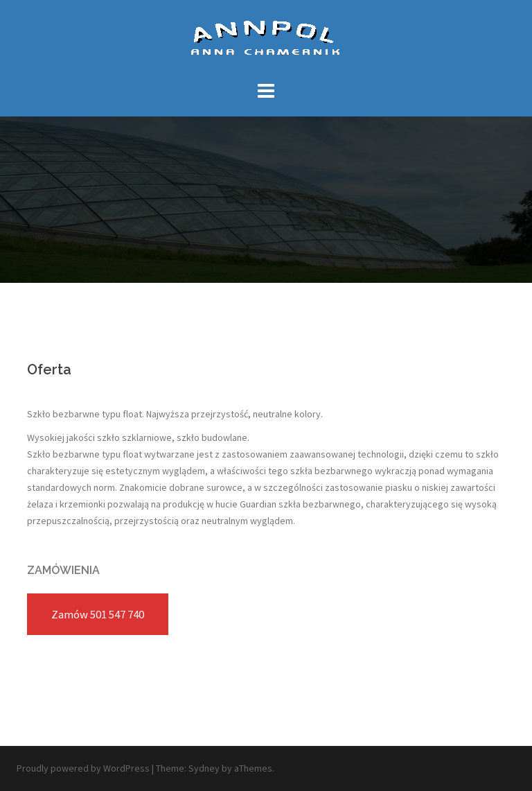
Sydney (204, 768)
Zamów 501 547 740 (98, 614)
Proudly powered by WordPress (83, 768)
